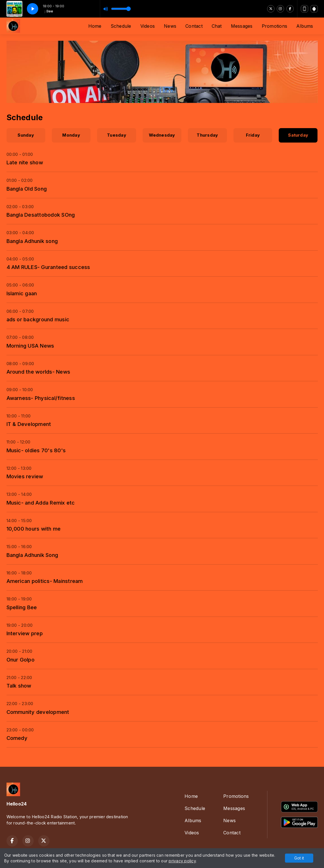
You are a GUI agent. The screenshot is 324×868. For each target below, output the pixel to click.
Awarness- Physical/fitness (41, 398)
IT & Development (29, 424)
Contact (194, 26)
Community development (38, 712)
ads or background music (38, 319)
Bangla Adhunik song (32, 241)
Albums (305, 26)
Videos (148, 26)
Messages (242, 26)
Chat (217, 26)
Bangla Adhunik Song (32, 555)
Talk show (19, 686)
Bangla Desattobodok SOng (41, 215)
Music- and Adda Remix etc (41, 503)
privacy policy (182, 861)
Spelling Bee (22, 607)
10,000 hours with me (34, 529)
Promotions (274, 26)
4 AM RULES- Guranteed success (48, 267)
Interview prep (25, 633)
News (170, 26)
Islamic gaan (22, 293)
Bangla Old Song (27, 189)
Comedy (17, 738)
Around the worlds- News (38, 372)
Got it (299, 858)
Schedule (121, 26)
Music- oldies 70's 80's (36, 450)
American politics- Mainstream (45, 581)
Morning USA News (30, 346)
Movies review (25, 476)
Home (95, 26)
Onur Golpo (21, 660)
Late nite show (25, 162)
